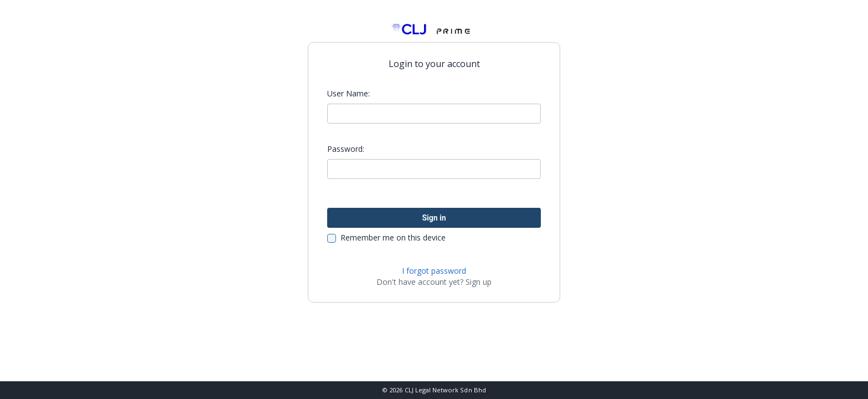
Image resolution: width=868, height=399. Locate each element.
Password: (346, 149)
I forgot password (434, 271)
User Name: (348, 93)
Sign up (479, 282)
